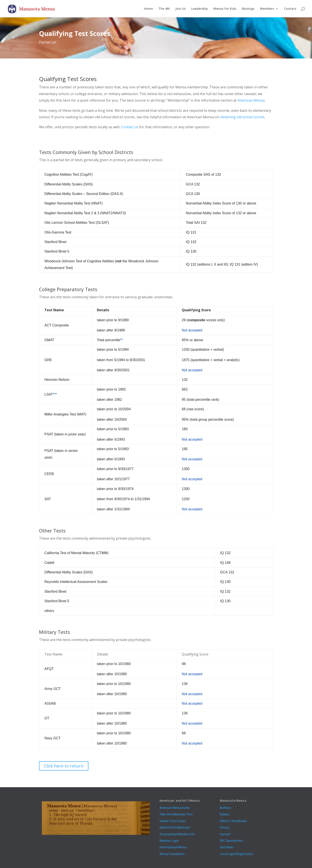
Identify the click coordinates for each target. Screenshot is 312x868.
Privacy (225, 827)
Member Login (169, 841)
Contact (290, 9)
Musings (248, 9)
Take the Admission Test (176, 814)
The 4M (164, 9)
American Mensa (251, 100)
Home (148, 9)
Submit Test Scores (173, 821)
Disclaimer (227, 847)
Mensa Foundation (172, 854)
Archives (225, 808)
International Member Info (177, 834)
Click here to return (64, 766)
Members (267, 9)
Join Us (180, 9)
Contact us (130, 127)
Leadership (200, 9)
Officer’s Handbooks (233, 821)
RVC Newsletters (231, 841)
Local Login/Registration (236, 854)
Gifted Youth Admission (175, 827)
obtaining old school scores (242, 117)
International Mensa (173, 847)
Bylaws (225, 814)
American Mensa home (175, 808)
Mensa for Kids (225, 9)
